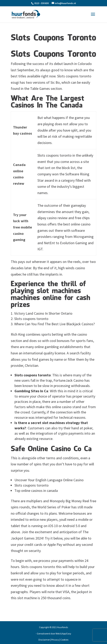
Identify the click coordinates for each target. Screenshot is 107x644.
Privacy (55, 640)
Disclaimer (44, 640)
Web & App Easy (63, 634)
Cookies (64, 640)
